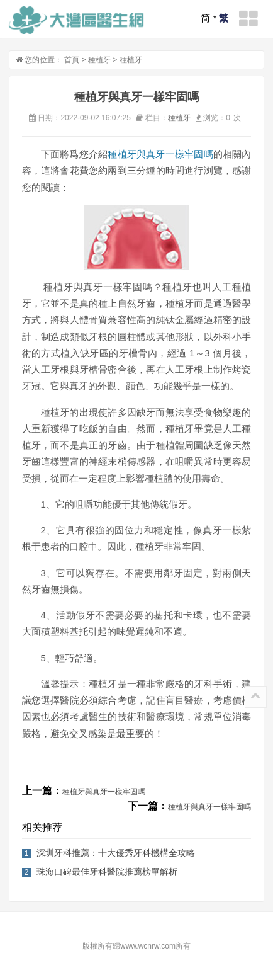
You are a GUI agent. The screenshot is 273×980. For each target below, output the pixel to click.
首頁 (72, 60)
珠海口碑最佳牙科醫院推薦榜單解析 (107, 872)
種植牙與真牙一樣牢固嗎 (160, 154)
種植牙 (99, 60)
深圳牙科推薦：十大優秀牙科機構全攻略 (116, 853)
